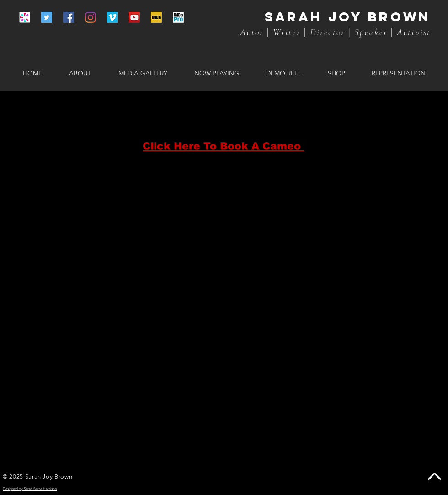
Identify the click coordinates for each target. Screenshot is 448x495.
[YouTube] (134, 17)
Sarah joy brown (348, 17)
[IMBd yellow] (156, 17)
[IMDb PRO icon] (178, 17)
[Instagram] (91, 17)
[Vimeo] (112, 17)
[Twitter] (47, 17)
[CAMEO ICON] (25, 17)
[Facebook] (69, 17)
